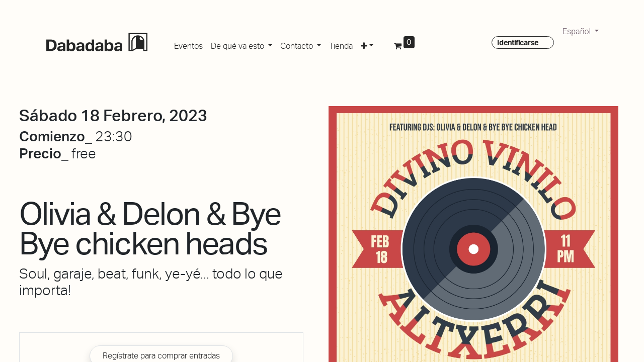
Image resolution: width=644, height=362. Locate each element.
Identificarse (518, 43)
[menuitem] (188, 44)
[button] (367, 44)
